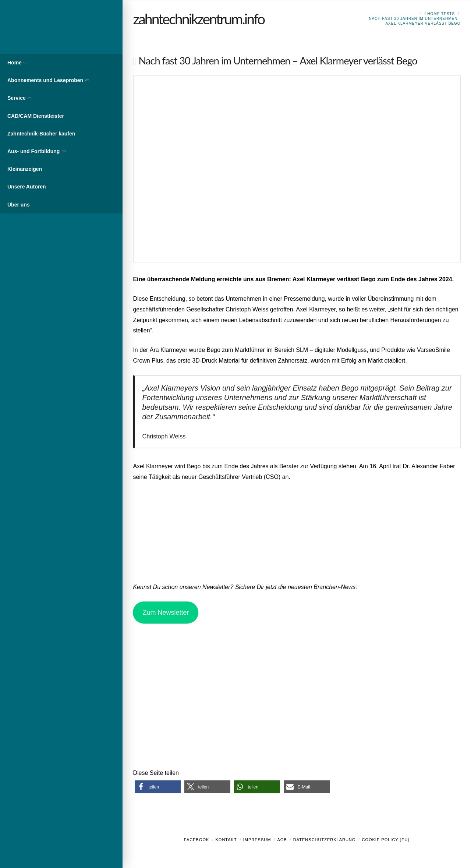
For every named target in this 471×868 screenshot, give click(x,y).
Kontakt (226, 840)
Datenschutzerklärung (325, 840)
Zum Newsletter (166, 613)
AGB (282, 840)
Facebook (197, 840)
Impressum (257, 840)
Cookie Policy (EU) (386, 840)
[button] (158, 787)
